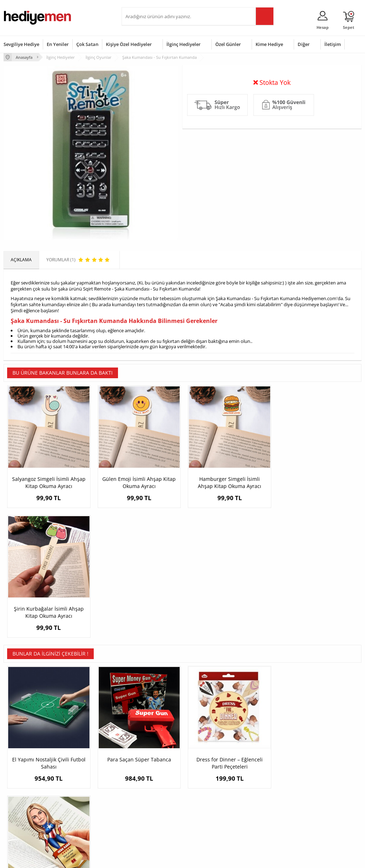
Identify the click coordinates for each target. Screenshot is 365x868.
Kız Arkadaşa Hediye (85, 787)
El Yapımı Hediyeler (84, 797)
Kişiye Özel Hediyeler (129, 44)
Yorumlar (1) (347, 80)
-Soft (145, 859)
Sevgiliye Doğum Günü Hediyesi (148, 789)
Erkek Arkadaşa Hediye (88, 776)
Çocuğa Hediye (262, 787)
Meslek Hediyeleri (82, 819)
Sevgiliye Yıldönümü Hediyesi (145, 826)
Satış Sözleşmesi (20, 787)
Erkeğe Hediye (261, 765)
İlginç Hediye (260, 819)
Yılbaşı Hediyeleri (203, 787)
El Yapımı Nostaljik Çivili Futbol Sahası (48, 636)
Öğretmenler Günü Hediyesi (205, 810)
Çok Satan (87, 44)
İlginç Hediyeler (184, 44)
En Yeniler (58, 44)
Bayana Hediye (262, 776)
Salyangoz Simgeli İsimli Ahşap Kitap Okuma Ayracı (48, 481)
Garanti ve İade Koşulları (28, 797)
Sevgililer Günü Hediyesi (210, 765)
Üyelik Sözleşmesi (21, 776)
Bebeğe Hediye (262, 797)
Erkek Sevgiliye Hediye (147, 802)
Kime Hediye (269, 44)
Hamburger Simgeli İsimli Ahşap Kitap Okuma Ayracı (227, 481)
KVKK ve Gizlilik (18, 808)
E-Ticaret (161, 859)
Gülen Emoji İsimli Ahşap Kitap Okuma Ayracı (138, 481)
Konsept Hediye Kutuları (149, 765)
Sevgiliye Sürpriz (81, 808)
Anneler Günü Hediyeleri (210, 797)
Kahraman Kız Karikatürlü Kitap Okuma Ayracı (317, 636)
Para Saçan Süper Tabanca (138, 633)
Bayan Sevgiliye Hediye (148, 813)
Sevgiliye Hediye (21, 44)
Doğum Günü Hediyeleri (210, 776)
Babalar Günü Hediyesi (209, 824)
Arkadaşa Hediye (264, 808)
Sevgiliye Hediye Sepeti (148, 776)
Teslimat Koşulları (21, 765)
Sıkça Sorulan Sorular (25, 819)
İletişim (333, 44)
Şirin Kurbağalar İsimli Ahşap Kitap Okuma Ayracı (317, 481)
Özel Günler (228, 44)
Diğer (304, 44)
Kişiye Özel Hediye (83, 765)
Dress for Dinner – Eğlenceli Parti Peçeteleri (227, 636)
